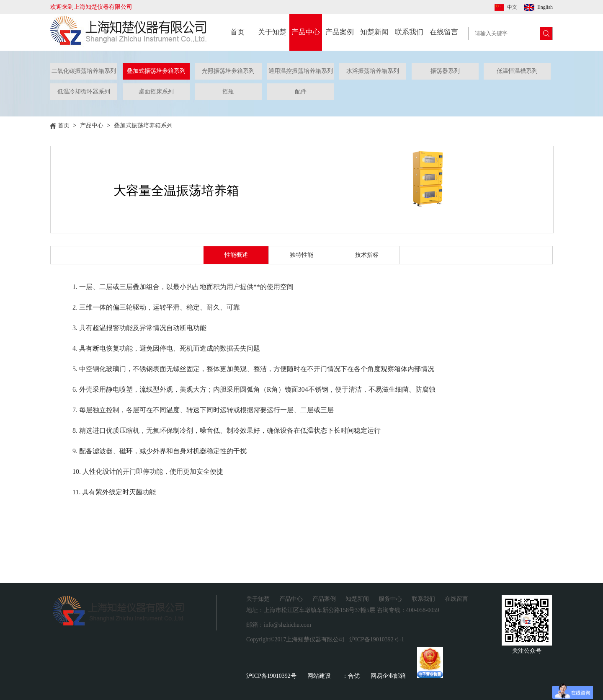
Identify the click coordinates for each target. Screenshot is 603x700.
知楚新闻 (374, 32)
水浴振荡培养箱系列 (373, 71)
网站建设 (319, 676)
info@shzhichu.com (287, 625)
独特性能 (301, 255)
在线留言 (444, 32)
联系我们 (409, 32)
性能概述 (236, 255)
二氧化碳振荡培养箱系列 (84, 71)
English (545, 7)
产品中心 (306, 32)
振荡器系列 (445, 71)
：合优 (351, 676)
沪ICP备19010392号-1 (377, 639)
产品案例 (340, 32)
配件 (301, 92)
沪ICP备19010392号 (271, 676)
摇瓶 (228, 92)
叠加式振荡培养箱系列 (156, 71)
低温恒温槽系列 (517, 71)
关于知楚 (272, 32)
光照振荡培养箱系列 (228, 71)
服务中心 (390, 599)
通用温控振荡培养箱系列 (301, 71)
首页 (237, 32)
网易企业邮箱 (388, 676)
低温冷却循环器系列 (84, 92)
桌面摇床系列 (156, 92)
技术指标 (367, 255)
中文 (512, 7)
